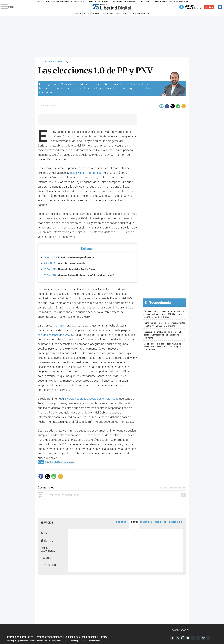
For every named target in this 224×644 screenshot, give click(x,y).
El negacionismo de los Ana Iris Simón (71, 269)
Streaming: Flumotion (78, 640)
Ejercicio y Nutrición (140, 13)
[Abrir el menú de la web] (46, 7)
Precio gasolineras (48, 549)
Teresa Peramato (66, 1)
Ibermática (60, 325)
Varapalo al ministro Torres (83, 1)
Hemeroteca (48, 564)
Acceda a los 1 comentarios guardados (170, 487)
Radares (46, 557)
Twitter (178, 637)
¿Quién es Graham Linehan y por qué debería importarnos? (82, 275)
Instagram (183, 637)
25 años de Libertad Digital (178, 1)
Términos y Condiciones (49, 636)
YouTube (189, 637)
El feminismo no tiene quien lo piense (70, 257)
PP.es (119, 232)
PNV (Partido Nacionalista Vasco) (60, 462)
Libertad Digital (88, 629)
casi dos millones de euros (54, 335)
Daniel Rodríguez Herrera (52, 62)
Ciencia (78, 13)
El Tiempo (47, 540)
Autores (103, 636)
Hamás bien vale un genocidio (66, 263)
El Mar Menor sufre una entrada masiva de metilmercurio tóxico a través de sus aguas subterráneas (162, 346)
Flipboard (200, 637)
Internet (96, 13)
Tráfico (45, 533)
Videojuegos (122, 13)
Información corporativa (19, 636)
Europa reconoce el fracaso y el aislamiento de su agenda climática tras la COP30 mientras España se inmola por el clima (164, 314)
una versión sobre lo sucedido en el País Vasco (91, 398)
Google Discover (194, 637)
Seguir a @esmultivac (67, 62)
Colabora (209, 7)
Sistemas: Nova (94, 640)
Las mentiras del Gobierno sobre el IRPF (124, 1)
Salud (87, 13)
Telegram (205, 637)
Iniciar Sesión (220, 7)
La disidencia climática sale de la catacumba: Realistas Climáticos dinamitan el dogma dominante (163, 335)
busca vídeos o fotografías (87, 173)
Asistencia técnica (86, 636)
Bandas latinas (145, 1)
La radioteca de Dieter (160, 1)
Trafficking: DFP (12, 640)
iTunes (211, 637)
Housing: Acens (62, 640)
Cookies (69, 636)
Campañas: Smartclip (28, 640)
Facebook (173, 637)
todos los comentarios (64, 494)
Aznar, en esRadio (52, 1)
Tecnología (108, 13)
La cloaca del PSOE (101, 1)
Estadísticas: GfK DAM (46, 640)
